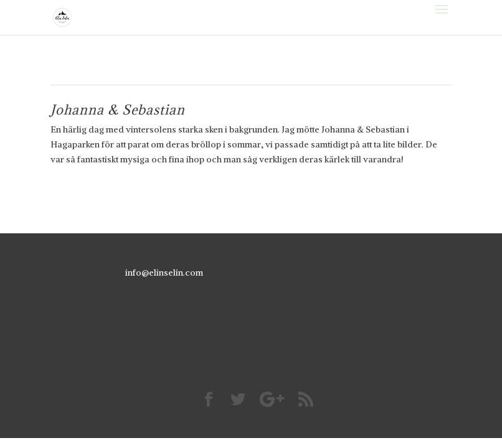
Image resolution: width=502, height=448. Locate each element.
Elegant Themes (230, 421)
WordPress (335, 421)
